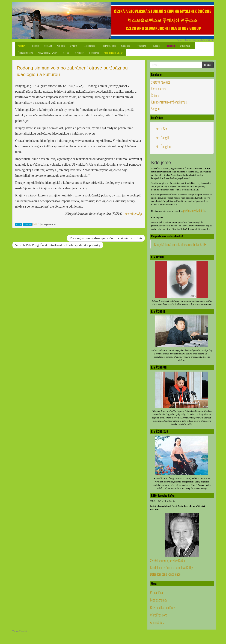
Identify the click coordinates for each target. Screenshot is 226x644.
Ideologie (48, 45)
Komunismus (158, 89)
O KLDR (75, 45)
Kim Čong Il (162, 138)
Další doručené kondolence (165, 574)
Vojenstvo (143, 45)
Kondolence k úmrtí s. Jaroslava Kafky (171, 567)
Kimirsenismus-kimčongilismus (169, 102)
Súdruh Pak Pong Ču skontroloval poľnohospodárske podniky (58, 245)
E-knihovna (94, 53)
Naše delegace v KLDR (114, 53)
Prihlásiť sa (156, 592)
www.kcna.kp (134, 214)
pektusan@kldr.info (194, 210)
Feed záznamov (159, 600)
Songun (155, 109)
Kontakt (66, 53)
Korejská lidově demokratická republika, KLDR (180, 244)
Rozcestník (79, 53)
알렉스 (36, 224)
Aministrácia (157, 622)
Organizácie (186, 45)
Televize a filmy (109, 45)
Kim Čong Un (163, 147)
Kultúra (157, 45)
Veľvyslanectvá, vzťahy (48, 53)
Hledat (208, 65)
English (171, 45)
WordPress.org (159, 615)
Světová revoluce (161, 82)
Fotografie (127, 45)
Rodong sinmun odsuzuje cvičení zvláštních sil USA (106, 238)
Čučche (35, 45)
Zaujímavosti (91, 45)
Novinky (22, 45)
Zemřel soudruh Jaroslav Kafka (167, 561)
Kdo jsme (61, 45)
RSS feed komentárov (162, 607)
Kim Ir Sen (161, 129)
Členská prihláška (25, 53)
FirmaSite (24, 631)
